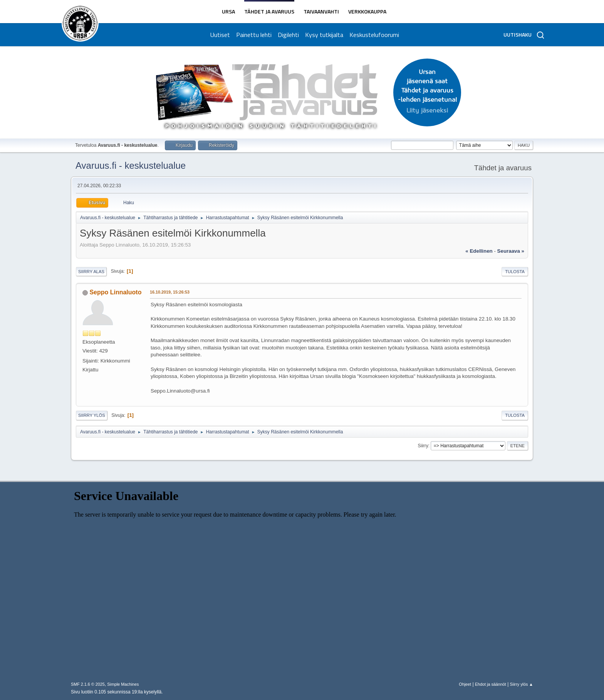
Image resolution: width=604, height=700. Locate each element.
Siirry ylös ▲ (522, 684)
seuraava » (511, 251)
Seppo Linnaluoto (115, 292)
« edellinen (479, 251)
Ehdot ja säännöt (491, 684)
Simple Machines (123, 684)
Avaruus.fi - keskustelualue (131, 165)
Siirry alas (91, 272)
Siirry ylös (92, 415)
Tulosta (515, 272)
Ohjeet (465, 684)
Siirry (423, 446)
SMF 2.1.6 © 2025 (88, 684)
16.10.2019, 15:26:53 (170, 292)
